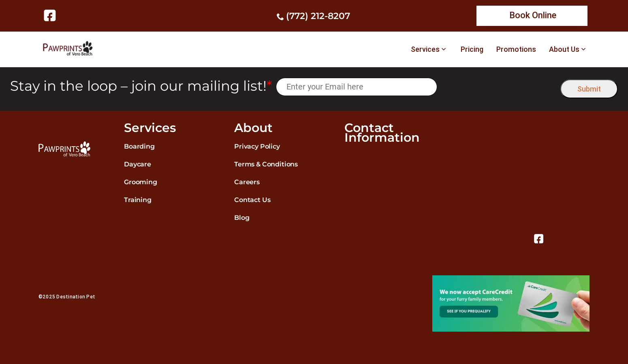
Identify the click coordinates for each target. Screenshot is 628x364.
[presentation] (499, 87)
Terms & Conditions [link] (266, 164)
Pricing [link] (472, 49)
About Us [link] (564, 49)
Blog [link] (242, 218)
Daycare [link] (138, 164)
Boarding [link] (139, 146)
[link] (51, 15)
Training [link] (138, 200)
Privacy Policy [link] (257, 146)
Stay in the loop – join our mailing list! (141, 86)
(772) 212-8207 (318, 16)
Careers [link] (247, 182)
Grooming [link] (141, 182)
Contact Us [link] (252, 200)
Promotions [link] (516, 49)
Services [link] (425, 49)
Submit (589, 89)
